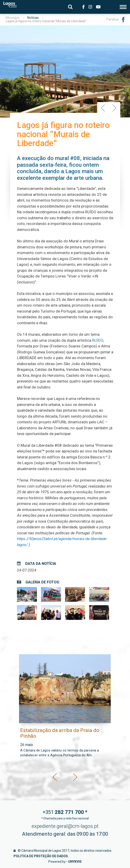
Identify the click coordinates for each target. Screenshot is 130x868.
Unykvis (75, 862)
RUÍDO (98, 340)
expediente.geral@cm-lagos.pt (65, 826)
